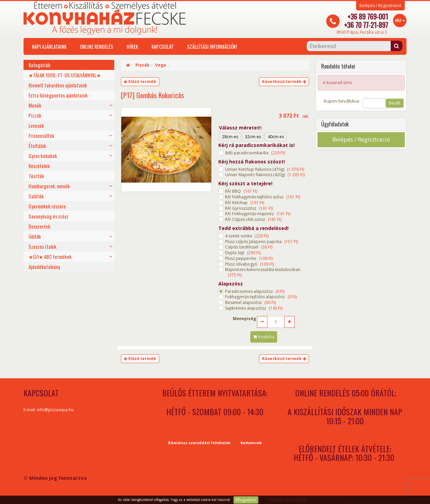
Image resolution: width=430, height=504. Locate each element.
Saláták (36, 196)
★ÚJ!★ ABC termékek (50, 257)
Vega (161, 65)
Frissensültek (41, 135)
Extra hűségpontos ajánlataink (58, 95)
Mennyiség (244, 319)
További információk (287, 500)
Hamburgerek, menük (49, 186)
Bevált (395, 103)
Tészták (36, 176)
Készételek (39, 166)
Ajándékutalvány (44, 267)
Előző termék (140, 82)
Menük (35, 105)
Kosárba (264, 337)
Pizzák (35, 115)
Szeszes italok (42, 246)
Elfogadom (246, 500)
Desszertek (39, 226)
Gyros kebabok (43, 156)
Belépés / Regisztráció (380, 6)
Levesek (36, 125)
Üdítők (35, 236)
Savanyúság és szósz (49, 216)
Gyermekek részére (47, 206)
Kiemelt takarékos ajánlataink (58, 85)
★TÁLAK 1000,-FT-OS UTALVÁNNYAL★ (65, 75)
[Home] (128, 65)
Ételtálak (37, 146)
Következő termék (284, 82)
